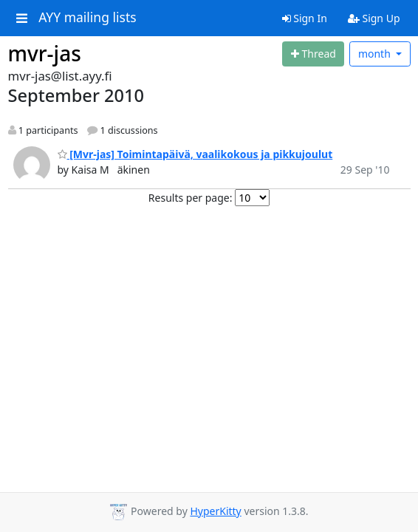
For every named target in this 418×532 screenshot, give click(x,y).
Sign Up (374, 18)
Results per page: (191, 198)
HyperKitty (215, 511)
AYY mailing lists (87, 18)
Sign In (305, 18)
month (376, 54)
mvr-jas (45, 53)
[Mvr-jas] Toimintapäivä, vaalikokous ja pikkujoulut (195, 154)
